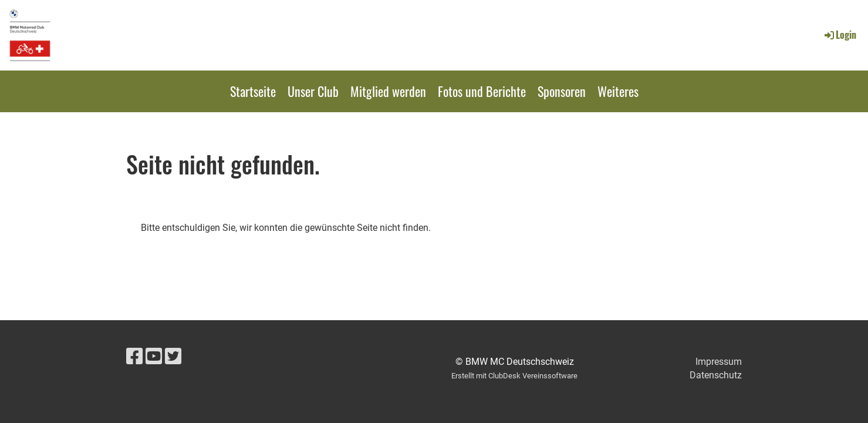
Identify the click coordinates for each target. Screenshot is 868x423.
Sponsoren (562, 91)
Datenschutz (716, 375)
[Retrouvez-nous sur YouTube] (154, 357)
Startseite (253, 91)
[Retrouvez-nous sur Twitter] (173, 357)
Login (840, 35)
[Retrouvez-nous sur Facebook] (134, 357)
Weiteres (618, 91)
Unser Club (313, 91)
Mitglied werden (388, 91)
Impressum (719, 362)
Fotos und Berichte (482, 91)
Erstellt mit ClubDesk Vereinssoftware (514, 376)
